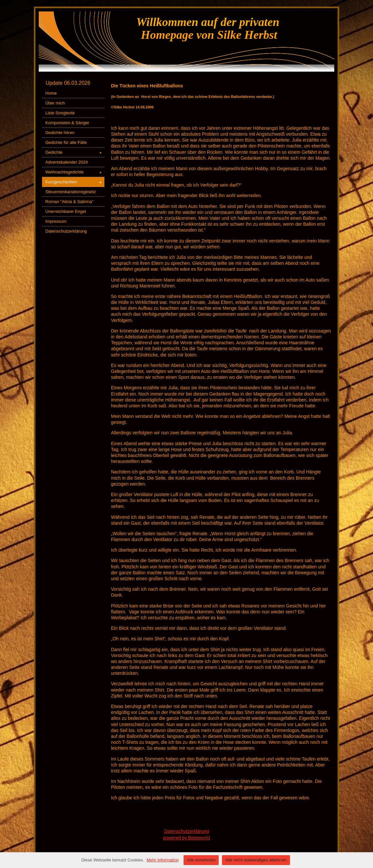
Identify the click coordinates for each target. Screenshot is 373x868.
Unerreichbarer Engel (66, 211)
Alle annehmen (201, 860)
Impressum (56, 221)
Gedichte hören (60, 133)
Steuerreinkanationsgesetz (71, 192)
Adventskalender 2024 (66, 162)
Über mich (55, 103)
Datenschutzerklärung (66, 231)
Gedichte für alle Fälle (66, 142)
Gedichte (75, 152)
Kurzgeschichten (75, 182)
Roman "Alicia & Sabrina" (69, 202)
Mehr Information (163, 860)
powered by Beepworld (186, 838)
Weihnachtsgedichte (75, 172)
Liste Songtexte (60, 113)
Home (51, 93)
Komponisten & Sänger (67, 123)
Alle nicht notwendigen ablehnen (256, 860)
